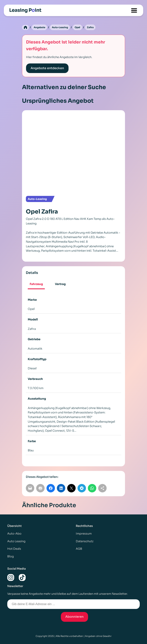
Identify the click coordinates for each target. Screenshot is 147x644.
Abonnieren (74, 617)
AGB (79, 549)
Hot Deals (14, 549)
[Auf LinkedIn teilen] (61, 488)
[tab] (36, 285)
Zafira (90, 27)
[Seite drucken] (40, 488)
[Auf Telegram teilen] (82, 488)
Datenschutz (85, 541)
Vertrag (60, 284)
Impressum (84, 534)
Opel (77, 27)
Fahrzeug (36, 284)
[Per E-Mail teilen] (30, 488)
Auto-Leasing (60, 27)
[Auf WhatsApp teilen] (92, 488)
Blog (11, 556)
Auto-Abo (14, 534)
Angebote (39, 27)
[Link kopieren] (102, 488)
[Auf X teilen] (71, 488)
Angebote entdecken (47, 68)
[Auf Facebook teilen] (51, 488)
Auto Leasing (16, 541)
